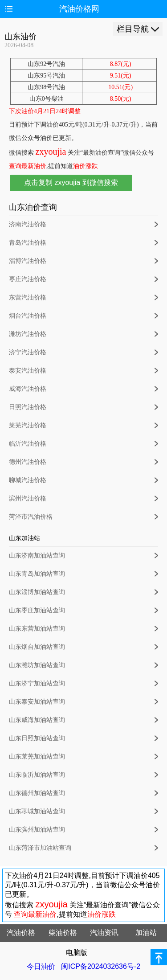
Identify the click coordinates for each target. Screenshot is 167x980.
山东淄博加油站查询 (37, 592)
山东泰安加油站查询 (37, 702)
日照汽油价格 (28, 407)
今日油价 (41, 966)
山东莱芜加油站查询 (37, 757)
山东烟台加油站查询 (37, 647)
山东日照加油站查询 (37, 738)
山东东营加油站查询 (37, 629)
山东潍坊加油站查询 (37, 665)
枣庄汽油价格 (28, 279)
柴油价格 (63, 933)
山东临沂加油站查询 (37, 775)
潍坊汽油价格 (28, 334)
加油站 (146, 933)
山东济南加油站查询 (37, 556)
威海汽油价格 (28, 389)
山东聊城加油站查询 (37, 811)
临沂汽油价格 (28, 444)
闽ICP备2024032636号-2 (101, 966)
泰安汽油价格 (28, 371)
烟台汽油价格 (28, 316)
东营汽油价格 (28, 297)
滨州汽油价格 (28, 498)
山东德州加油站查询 (37, 793)
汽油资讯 (104, 933)
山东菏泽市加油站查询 (40, 848)
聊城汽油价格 (28, 480)
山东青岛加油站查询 (37, 574)
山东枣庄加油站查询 (37, 610)
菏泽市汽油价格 (31, 517)
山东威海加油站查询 (37, 720)
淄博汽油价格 (28, 261)
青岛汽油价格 (28, 243)
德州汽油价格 (28, 462)
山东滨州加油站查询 (37, 830)
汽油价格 (21, 933)
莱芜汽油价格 (28, 425)
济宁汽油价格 (28, 352)
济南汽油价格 (28, 224)
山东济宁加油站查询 (37, 683)
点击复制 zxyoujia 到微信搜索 (71, 182)
